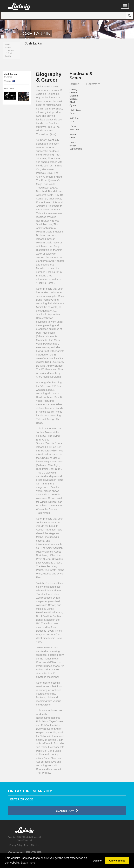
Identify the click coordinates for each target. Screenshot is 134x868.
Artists (11, 50)
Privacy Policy (16, 845)
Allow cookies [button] (117, 861)
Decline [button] (97, 861)
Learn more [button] (28, 863)
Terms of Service (31, 845)
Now (67, 811)
